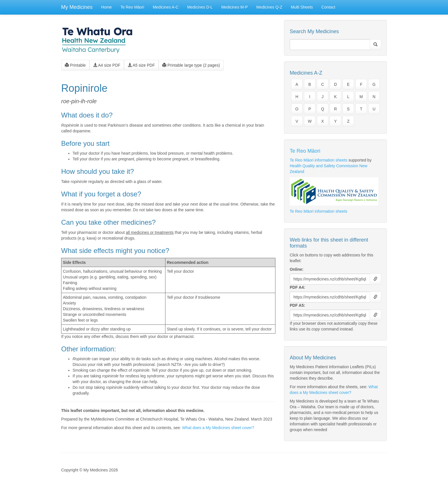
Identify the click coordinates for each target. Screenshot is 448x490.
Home (106, 7)
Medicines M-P (234, 7)
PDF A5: (297, 305)
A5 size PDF (141, 65)
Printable (75, 65)
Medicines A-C (166, 7)
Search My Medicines (314, 31)
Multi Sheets (302, 7)
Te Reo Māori (132, 7)
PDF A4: (297, 287)
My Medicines (77, 7)
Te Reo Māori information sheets (319, 160)
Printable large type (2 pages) (191, 65)
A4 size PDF (107, 65)
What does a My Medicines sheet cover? (218, 428)
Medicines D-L (200, 7)
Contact (328, 7)
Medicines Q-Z (269, 7)
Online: (297, 269)
